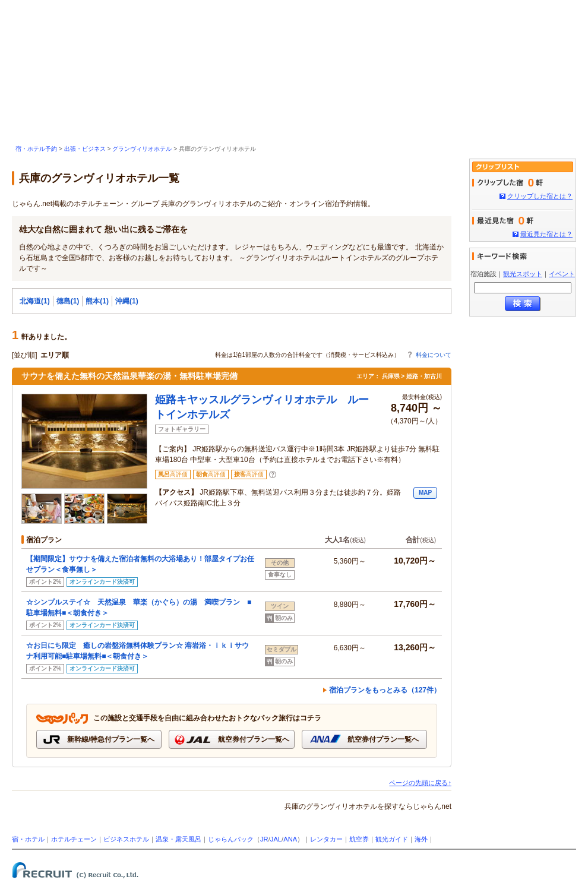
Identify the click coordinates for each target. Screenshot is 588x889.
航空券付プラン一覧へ (231, 740)
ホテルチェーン (74, 839)
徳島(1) (68, 301)
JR (264, 839)
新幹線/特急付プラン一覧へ (99, 740)
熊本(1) (97, 301)
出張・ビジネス (85, 149)
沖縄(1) (127, 301)
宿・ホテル (28, 839)
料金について (434, 355)
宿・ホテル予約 (36, 149)
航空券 (359, 839)
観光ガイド (392, 839)
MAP (425, 493)
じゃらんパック (231, 839)
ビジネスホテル (126, 839)
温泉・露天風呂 (178, 839)
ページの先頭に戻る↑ (420, 783)
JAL (276, 839)
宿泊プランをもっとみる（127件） (385, 690)
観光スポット (523, 274)
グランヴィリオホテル (142, 149)
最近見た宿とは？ (546, 234)
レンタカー (326, 839)
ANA (290, 839)
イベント (562, 274)
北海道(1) (35, 301)
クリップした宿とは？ (540, 196)
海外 (421, 839)
